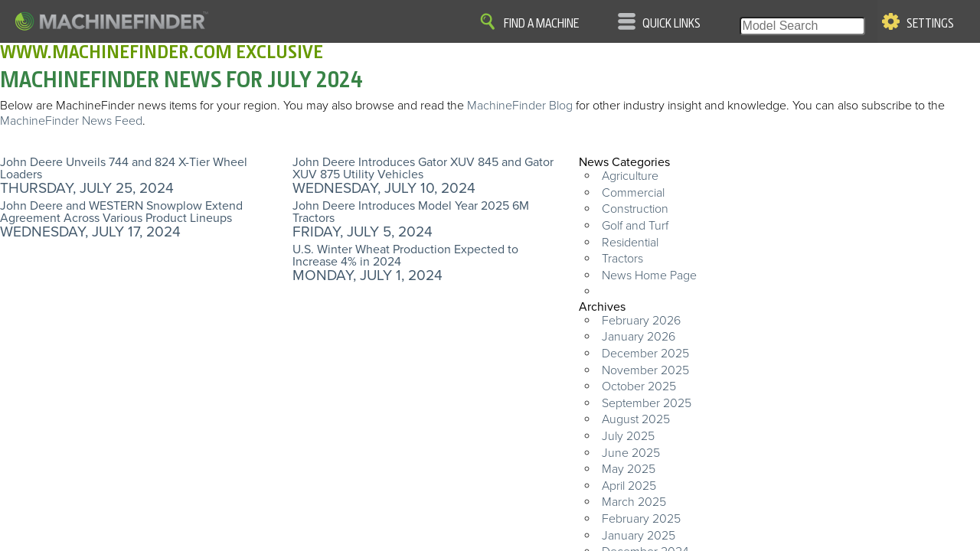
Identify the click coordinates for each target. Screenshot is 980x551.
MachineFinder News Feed (71, 121)
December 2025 (645, 354)
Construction (635, 209)
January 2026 (639, 337)
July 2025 (628, 436)
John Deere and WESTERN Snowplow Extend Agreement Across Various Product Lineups (121, 212)
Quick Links (671, 24)
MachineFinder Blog (520, 106)
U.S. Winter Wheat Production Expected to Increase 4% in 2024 (405, 256)
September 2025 (647, 403)
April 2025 (629, 486)
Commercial (633, 193)
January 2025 (639, 536)
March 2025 (634, 502)
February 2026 (641, 321)
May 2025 (629, 469)
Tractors (622, 259)
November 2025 (645, 370)
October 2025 (639, 386)
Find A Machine (541, 24)
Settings (930, 24)
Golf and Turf (635, 226)
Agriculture (630, 176)
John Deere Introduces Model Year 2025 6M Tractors (411, 212)
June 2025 (631, 453)
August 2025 (636, 419)
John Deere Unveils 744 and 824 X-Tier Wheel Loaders (124, 168)
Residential (630, 243)
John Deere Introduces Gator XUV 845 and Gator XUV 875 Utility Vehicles (423, 168)
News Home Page (649, 275)
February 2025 (641, 519)
